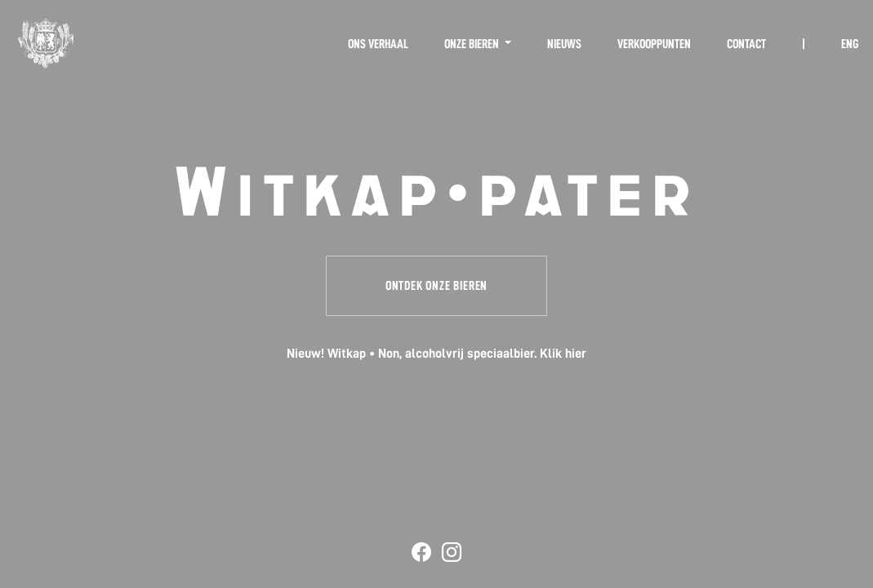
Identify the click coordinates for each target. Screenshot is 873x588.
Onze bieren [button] (473, 44)
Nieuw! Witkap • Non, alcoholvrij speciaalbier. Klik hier (436, 354)
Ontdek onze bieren (436, 286)
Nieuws (564, 44)
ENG (850, 44)
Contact (746, 44)
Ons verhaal (378, 44)
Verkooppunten (654, 44)
